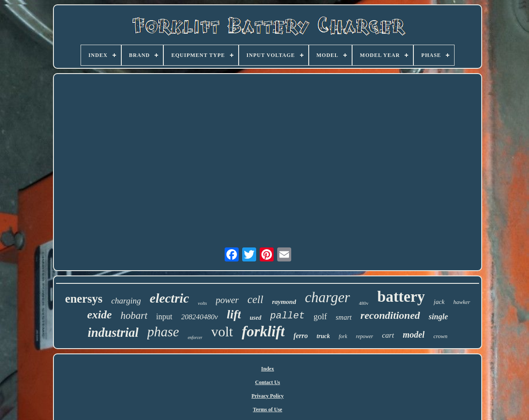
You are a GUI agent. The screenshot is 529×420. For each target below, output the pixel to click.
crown (441, 336)
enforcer (195, 337)
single (438, 317)
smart (344, 317)
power (227, 300)
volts (203, 303)
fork (343, 336)
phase (163, 332)
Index (267, 369)
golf (320, 316)
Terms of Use (268, 409)
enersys (83, 299)
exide (99, 315)
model (414, 335)
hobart (134, 316)
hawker (462, 302)
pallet (287, 316)
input (164, 317)
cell (255, 299)
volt (222, 332)
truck (323, 336)
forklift (263, 331)
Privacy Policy (268, 396)
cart (388, 335)
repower (365, 336)
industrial (113, 332)
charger (327, 297)
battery (401, 297)
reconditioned (390, 315)
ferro (301, 336)
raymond (284, 302)
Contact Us (267, 382)
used (255, 318)
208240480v (200, 317)
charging (126, 301)
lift (234, 314)
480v (363, 303)
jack (439, 302)
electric (169, 298)
